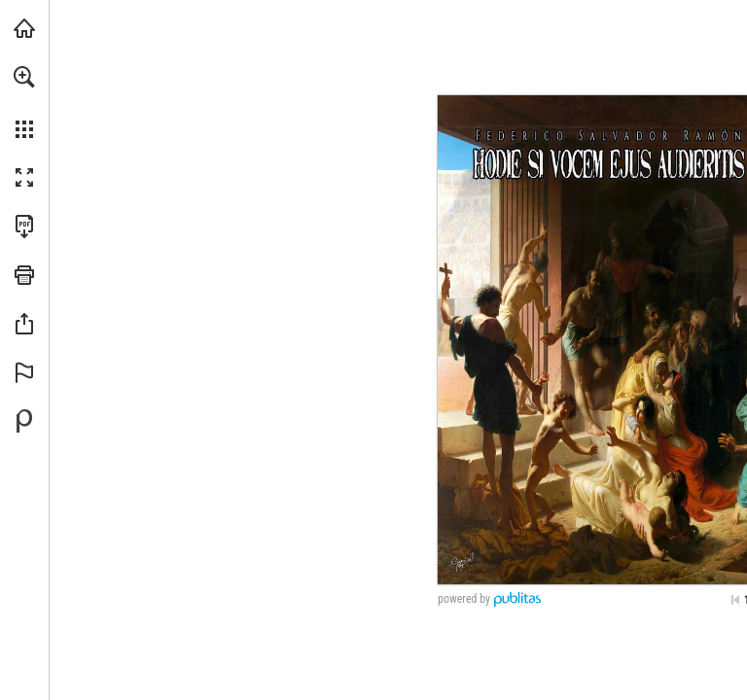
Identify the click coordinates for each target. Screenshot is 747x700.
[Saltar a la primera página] (735, 600)
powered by (464, 599)
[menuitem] (24, 102)
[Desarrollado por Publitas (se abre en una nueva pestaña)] (24, 421)
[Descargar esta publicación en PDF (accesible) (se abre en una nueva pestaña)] (24, 227)
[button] (24, 77)
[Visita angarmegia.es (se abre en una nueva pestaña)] (24, 28)
